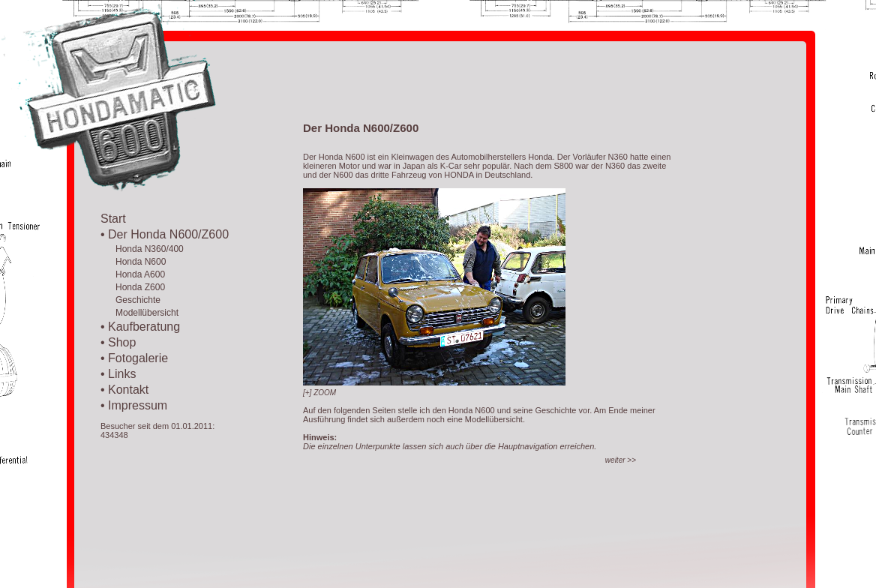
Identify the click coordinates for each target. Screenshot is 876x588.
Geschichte (130, 300)
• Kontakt (124, 390)
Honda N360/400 (142, 249)
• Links (118, 374)
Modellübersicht (139, 313)
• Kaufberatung (140, 327)
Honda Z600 (133, 287)
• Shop (118, 342)
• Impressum (134, 405)
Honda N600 (133, 262)
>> (621, 460)
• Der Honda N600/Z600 (165, 234)
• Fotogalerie (134, 358)
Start (113, 219)
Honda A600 (133, 274)
